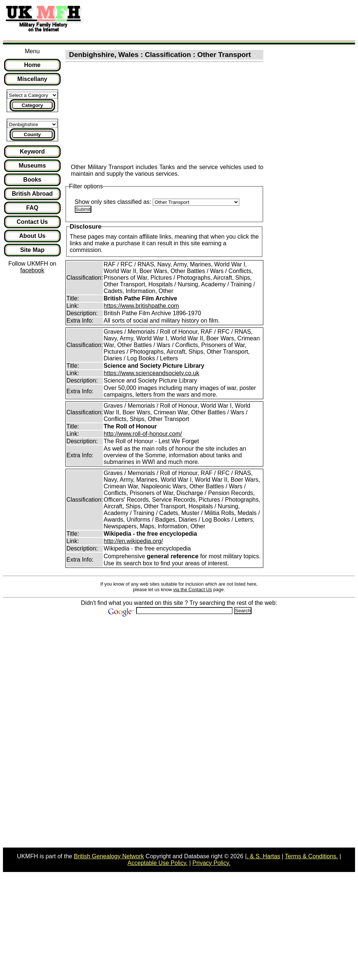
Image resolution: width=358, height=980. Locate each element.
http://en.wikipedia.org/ (133, 541)
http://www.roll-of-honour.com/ (143, 434)
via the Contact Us (192, 590)
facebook (32, 270)
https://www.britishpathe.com (141, 306)
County (32, 134)
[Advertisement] (223, 20)
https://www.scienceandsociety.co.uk (151, 373)
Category (32, 105)
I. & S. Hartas (262, 856)
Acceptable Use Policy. (158, 863)
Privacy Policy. (211, 863)
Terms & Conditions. (311, 856)
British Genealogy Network (109, 856)
